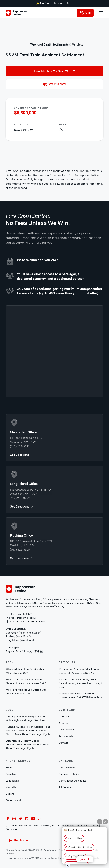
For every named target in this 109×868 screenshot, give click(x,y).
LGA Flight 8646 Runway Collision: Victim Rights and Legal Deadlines (25, 718)
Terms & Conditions (87, 825)
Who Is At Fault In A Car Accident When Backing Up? (25, 671)
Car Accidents (67, 768)
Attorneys (64, 716)
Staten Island (13, 800)
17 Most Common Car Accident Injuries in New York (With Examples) (80, 695)
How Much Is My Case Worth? (55, 71)
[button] (100, 13)
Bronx (9, 768)
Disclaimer (12, 829)
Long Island (12, 781)
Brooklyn (11, 774)
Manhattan (12, 787)
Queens (10, 794)
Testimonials (66, 736)
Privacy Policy (66, 825)
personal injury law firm (66, 599)
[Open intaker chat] (68, 866)
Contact (63, 743)
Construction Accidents (72, 781)
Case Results (66, 730)
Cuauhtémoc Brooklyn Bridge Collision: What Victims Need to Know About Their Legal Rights (27, 744)
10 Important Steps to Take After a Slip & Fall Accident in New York (79, 671)
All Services (66, 787)
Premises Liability (69, 774)
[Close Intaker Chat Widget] (105, 822)
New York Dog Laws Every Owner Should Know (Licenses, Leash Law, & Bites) (81, 683)
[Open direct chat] (100, 822)
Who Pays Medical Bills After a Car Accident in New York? (26, 692)
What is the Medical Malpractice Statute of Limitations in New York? (26, 681)
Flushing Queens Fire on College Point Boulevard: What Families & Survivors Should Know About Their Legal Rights (28, 730)
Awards (63, 723)
